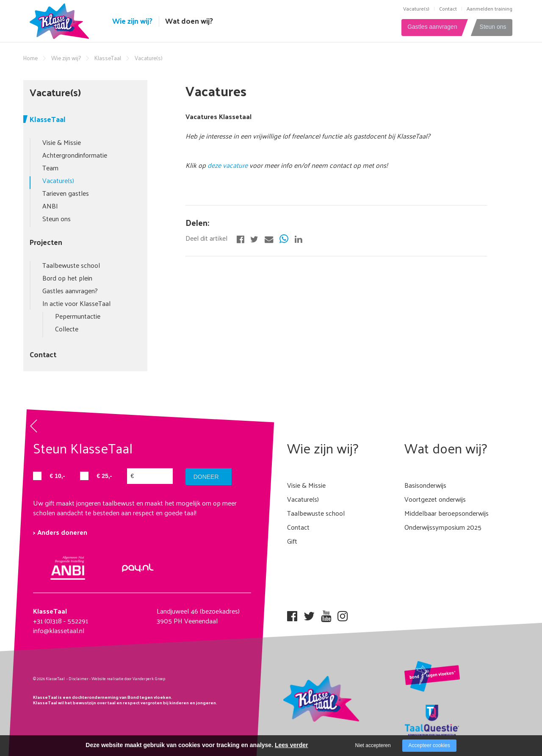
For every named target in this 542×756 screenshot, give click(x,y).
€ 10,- (58, 476)
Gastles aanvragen (429, 27)
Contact (448, 8)
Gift (292, 541)
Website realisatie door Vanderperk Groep (128, 678)
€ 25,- (105, 476)
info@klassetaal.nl (59, 630)
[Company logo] (61, 20)
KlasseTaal (108, 58)
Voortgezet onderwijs (435, 499)
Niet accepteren (373, 745)
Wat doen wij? (189, 21)
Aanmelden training (489, 8)
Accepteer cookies (429, 745)
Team (50, 168)
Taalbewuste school (71, 265)
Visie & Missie (62, 142)
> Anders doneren (60, 532)
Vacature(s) (416, 8)
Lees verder (292, 745)
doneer (207, 477)
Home (30, 58)
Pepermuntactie (78, 316)
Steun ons (493, 27)
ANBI (50, 206)
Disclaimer (79, 678)
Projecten (46, 242)
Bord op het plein (67, 278)
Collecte (67, 329)
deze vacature (228, 165)
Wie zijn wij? (132, 21)
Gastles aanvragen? (70, 290)
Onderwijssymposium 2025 (443, 527)
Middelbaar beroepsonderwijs (447, 513)
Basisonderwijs (425, 485)
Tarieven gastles (66, 193)
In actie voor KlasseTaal (76, 303)
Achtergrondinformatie (75, 155)
